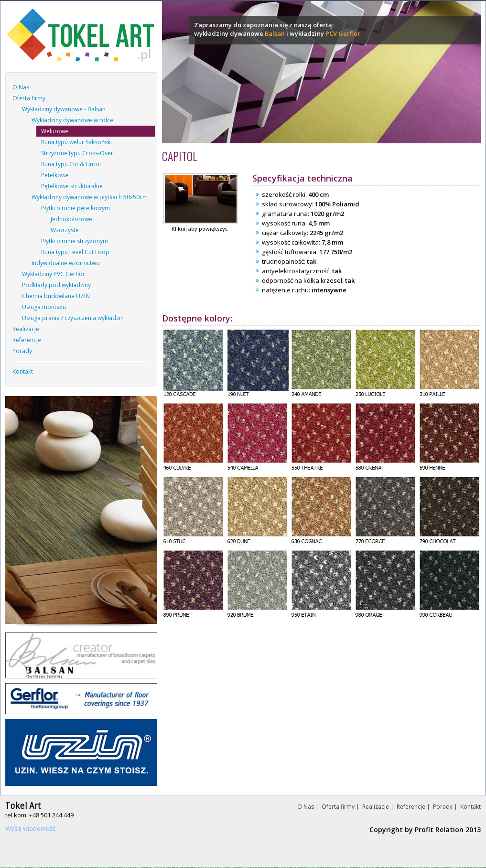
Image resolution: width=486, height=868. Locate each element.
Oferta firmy (29, 98)
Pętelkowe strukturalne (72, 186)
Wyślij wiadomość (30, 828)
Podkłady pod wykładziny (56, 285)
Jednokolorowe (71, 219)
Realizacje (26, 329)
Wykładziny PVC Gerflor (54, 274)
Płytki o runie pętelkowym (76, 208)
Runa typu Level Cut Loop (75, 252)
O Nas (21, 87)
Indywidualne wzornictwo (66, 263)
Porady (22, 351)
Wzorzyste (65, 230)
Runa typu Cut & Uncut (71, 164)
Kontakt (23, 371)
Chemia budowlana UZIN (56, 296)
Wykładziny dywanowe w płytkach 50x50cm (90, 197)
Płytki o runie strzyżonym (75, 241)
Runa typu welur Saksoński (76, 142)
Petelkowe (55, 175)
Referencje (27, 340)
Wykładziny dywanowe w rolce (72, 120)
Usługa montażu (44, 307)
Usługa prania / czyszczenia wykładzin (73, 318)
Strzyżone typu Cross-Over (77, 153)
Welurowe (55, 131)
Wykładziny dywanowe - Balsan (64, 109)
